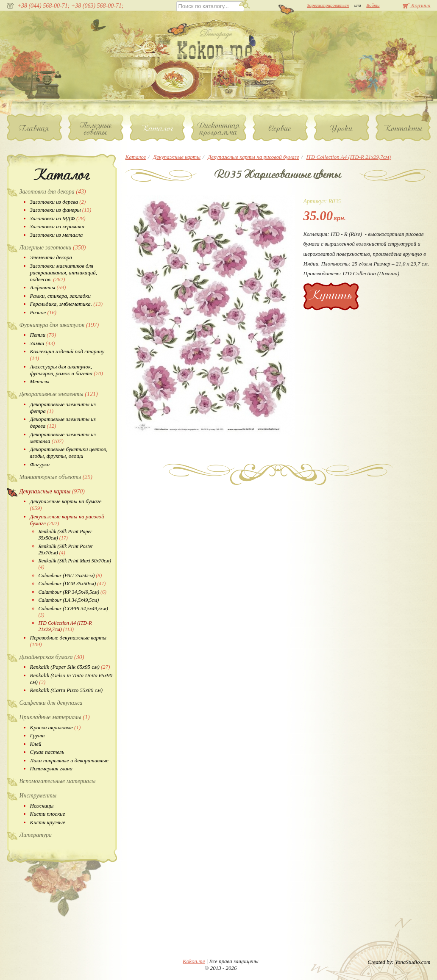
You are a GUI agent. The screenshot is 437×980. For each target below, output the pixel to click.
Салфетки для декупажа (51, 703)
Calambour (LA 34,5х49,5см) (69, 600)
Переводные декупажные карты (68, 641)
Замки (43, 343)
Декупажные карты (52, 491)
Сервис (280, 128)
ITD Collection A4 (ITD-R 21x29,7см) (65, 626)
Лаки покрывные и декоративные (69, 760)
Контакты (403, 128)
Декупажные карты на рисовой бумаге (67, 520)
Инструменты (38, 796)
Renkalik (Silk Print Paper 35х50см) (65, 535)
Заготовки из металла (57, 235)
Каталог (157, 128)
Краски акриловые (56, 727)
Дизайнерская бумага (52, 657)
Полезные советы (96, 129)
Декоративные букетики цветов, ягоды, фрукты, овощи (69, 453)
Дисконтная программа (219, 129)
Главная (34, 128)
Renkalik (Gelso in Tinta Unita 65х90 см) (71, 679)
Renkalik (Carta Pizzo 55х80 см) (66, 690)
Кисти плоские (48, 814)
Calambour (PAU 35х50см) (70, 576)
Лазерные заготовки (53, 248)
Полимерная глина (51, 768)
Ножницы (42, 806)
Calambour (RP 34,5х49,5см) (72, 592)
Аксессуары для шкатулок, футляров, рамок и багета (67, 370)
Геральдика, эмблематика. (67, 304)
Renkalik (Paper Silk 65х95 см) (70, 667)
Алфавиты (48, 287)
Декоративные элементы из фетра (63, 408)
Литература (36, 835)
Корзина (417, 5)
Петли (43, 335)
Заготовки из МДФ (58, 218)
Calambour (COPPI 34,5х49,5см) (73, 612)
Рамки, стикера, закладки (60, 296)
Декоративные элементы (59, 394)
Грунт (38, 735)
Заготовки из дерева (58, 202)
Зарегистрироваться (328, 5)
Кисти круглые (48, 822)
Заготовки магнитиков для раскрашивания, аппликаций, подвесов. (64, 273)
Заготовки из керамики (57, 226)
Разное (43, 312)
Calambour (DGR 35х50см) (72, 584)
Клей (36, 744)
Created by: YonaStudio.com (399, 962)
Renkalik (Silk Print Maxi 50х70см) (75, 564)
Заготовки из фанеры (61, 210)
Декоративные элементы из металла (63, 438)
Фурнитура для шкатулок (59, 325)
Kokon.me (194, 961)
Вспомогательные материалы (58, 781)
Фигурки (40, 464)
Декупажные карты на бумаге (66, 505)
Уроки (341, 128)
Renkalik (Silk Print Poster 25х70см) (66, 550)
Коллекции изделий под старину (67, 355)
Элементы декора (51, 257)
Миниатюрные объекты (56, 477)
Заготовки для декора (53, 192)
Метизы (40, 381)
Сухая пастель (47, 752)
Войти (373, 5)
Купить (331, 295)
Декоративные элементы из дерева (63, 422)
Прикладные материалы (55, 717)
